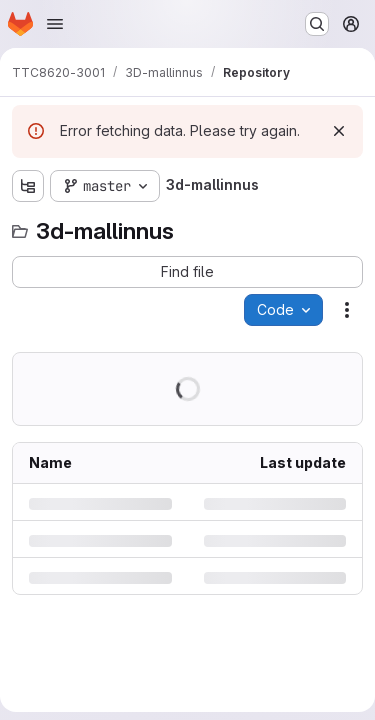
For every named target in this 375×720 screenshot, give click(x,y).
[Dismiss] (339, 131)
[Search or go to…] (317, 24)
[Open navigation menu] (55, 24)
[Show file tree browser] (28, 186)
